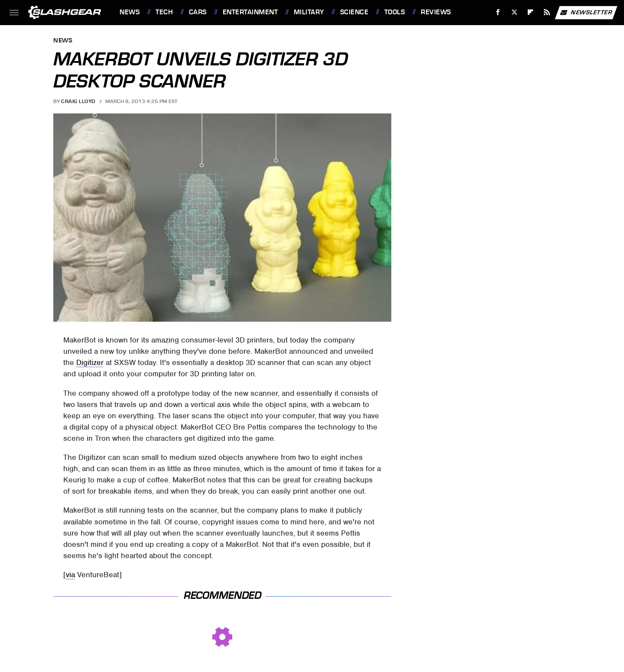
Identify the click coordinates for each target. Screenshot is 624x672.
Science (354, 12)
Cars (198, 12)
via (70, 575)
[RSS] (547, 12)
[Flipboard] (531, 12)
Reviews (436, 12)
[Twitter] (514, 12)
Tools (395, 12)
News (130, 12)
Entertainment (250, 12)
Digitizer (90, 362)
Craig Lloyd (78, 101)
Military (309, 12)
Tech (164, 12)
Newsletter (586, 13)
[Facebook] (498, 12)
